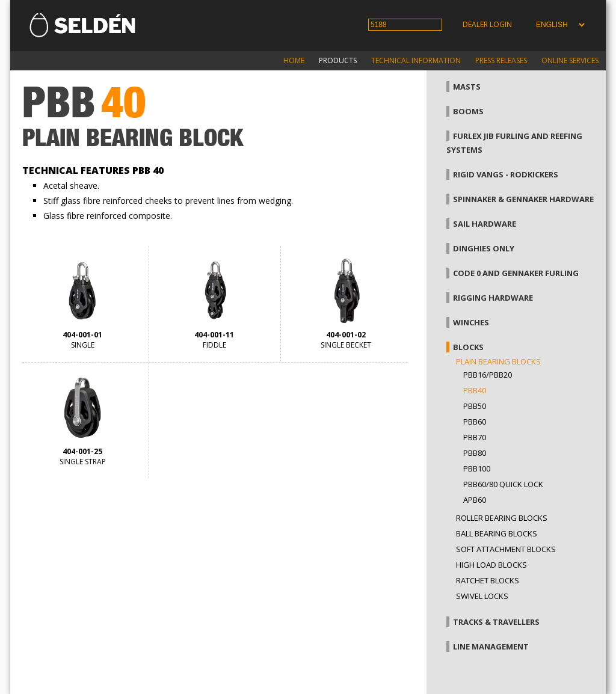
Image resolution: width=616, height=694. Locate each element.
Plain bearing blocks (498, 361)
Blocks (468, 347)
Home (294, 60)
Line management (491, 646)
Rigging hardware (493, 298)
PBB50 (475, 406)
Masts (467, 87)
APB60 (475, 500)
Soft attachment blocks (506, 549)
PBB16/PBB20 (488, 375)
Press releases (501, 60)
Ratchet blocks (488, 580)
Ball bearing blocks (497, 533)
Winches (471, 322)
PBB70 (475, 437)
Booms (468, 111)
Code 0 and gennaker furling (516, 273)
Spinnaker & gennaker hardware (523, 199)
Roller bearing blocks (502, 518)
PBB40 (475, 390)
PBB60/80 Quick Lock (503, 484)
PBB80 (475, 453)
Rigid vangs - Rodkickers (506, 174)
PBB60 (475, 422)
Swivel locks (482, 596)
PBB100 (477, 468)
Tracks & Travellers (496, 622)
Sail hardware (485, 224)
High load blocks (491, 565)
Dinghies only (484, 248)
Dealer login (487, 24)
